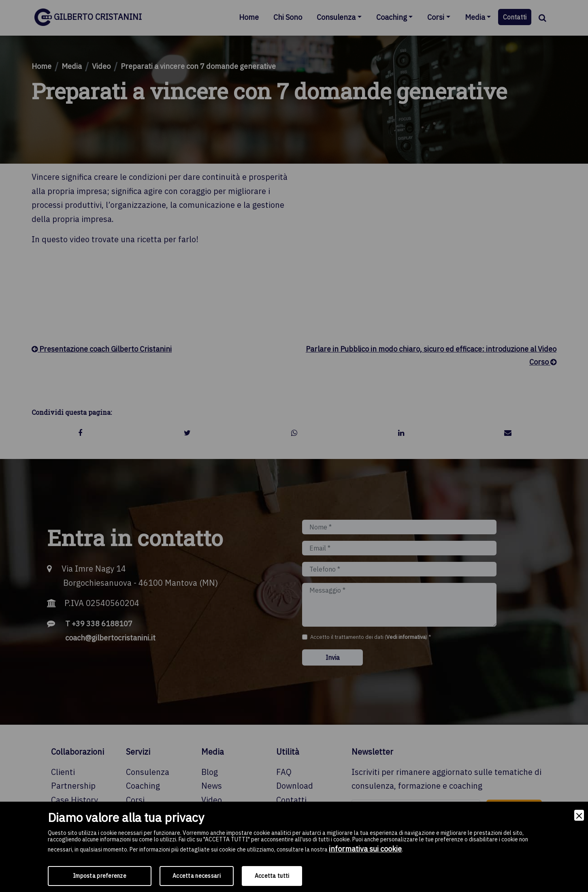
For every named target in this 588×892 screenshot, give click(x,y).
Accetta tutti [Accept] (272, 876)
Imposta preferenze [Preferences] (100, 876)
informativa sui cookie (365, 849)
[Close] (579, 815)
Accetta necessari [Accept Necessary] (197, 876)
